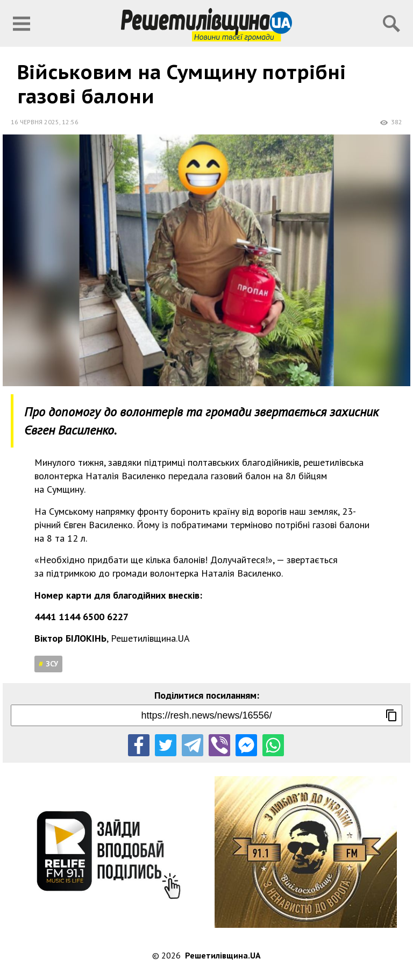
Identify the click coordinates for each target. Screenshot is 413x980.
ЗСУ (52, 664)
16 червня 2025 (35, 122)
